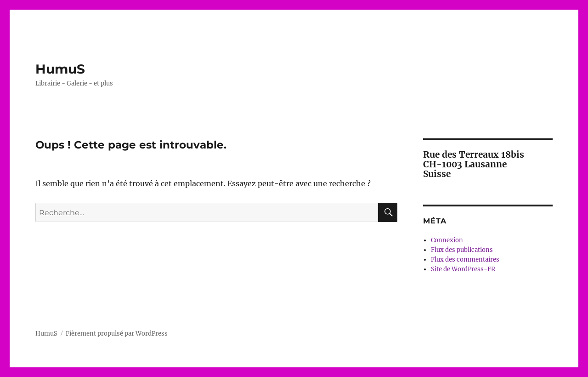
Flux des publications (462, 250)
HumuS (60, 69)
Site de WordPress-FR (463, 269)
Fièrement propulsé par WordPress (117, 334)
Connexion (447, 240)
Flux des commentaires (465, 260)
